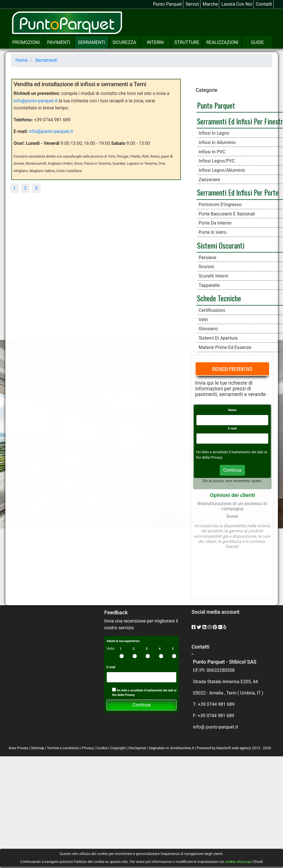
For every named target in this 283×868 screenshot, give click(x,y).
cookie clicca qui (238, 862)
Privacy (88, 748)
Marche (210, 4)
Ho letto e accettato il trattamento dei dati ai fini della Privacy (144, 692)
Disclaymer (137, 748)
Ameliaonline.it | (183, 748)
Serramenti (92, 42)
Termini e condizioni (63, 748)
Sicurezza (124, 42)
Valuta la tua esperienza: (123, 641)
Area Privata (19, 748)
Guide (257, 42)
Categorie (206, 90)
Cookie (102, 748)
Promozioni (26, 42)
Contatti (264, 4)
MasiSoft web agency (234, 748)
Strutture (187, 42)
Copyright (118, 748)
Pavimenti (59, 42)
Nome (232, 410)
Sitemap (38, 748)
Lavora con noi (237, 4)
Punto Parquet (167, 4)
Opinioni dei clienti (232, 495)
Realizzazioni (222, 42)
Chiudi (258, 862)
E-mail (232, 428)
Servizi (192, 4)
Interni (155, 42)
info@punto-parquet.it (36, 101)
